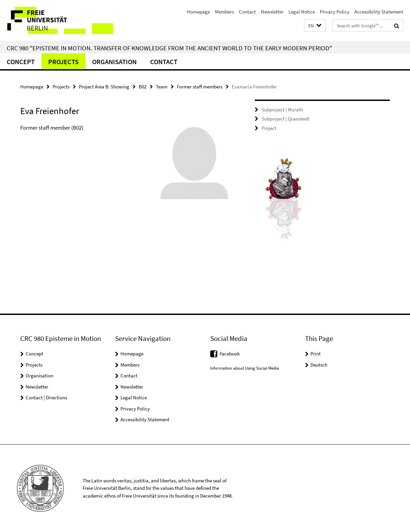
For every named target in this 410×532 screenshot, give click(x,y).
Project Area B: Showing (104, 87)
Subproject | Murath (282, 110)
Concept (21, 62)
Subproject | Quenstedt (285, 119)
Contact (247, 12)
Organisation (114, 62)
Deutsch (319, 365)
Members (224, 12)
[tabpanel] (126, 165)
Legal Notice (302, 12)
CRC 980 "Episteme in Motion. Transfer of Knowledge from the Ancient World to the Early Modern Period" (169, 48)
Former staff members (200, 87)
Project (269, 128)
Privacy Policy (335, 12)
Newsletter (272, 12)
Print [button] (316, 354)
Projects (63, 62)
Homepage (198, 12)
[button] (315, 26)
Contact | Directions (46, 397)
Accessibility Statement (379, 12)
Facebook (230, 354)
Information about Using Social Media (245, 368)
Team (162, 87)
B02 (143, 87)
